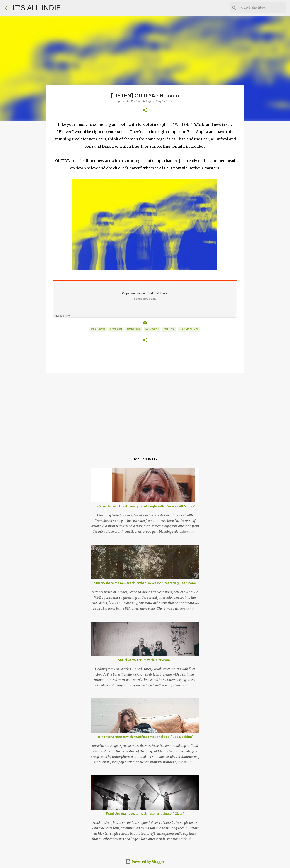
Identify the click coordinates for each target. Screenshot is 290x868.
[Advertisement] (145, 411)
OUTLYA (169, 329)
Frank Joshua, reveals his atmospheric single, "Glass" (145, 814)
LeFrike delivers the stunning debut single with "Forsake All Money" (145, 506)
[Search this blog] (263, 8)
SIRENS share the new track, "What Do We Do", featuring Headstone (145, 583)
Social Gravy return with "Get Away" (145, 660)
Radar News (189, 329)
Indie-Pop (98, 329)
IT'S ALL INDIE (37, 8)
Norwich (152, 329)
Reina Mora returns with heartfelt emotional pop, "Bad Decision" (145, 737)
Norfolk (134, 329)
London (116, 329)
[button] (145, 111)
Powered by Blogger (145, 862)
